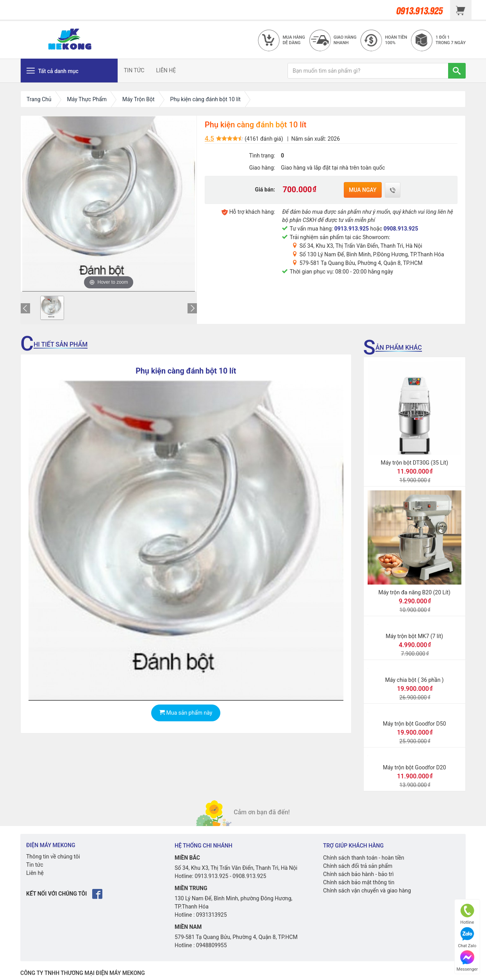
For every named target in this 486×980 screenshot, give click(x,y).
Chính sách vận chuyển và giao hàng (367, 891)
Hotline (467, 914)
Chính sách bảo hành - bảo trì (358, 874)
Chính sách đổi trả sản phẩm (358, 866)
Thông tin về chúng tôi (53, 857)
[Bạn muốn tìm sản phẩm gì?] (368, 71)
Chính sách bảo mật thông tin (359, 882)
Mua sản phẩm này (186, 713)
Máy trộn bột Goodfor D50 (415, 724)
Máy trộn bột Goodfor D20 (415, 767)
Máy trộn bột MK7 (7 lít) (414, 636)
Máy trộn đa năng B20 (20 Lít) (415, 592)
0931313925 (212, 915)
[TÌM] (457, 71)
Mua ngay (363, 190)
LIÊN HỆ (166, 70)
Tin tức (35, 865)
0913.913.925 (352, 229)
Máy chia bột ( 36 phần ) (415, 680)
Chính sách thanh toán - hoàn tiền (364, 858)
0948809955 (212, 945)
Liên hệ (35, 873)
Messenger (467, 961)
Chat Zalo (467, 938)
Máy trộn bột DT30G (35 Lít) (414, 463)
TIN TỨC (134, 70)
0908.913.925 (401, 229)
